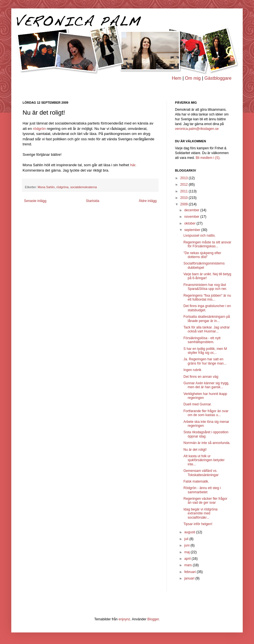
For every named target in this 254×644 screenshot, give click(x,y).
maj (188, 552)
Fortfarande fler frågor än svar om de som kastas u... (206, 413)
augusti (190, 532)
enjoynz (124, 619)
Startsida (92, 201)
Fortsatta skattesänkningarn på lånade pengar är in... (207, 319)
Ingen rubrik (192, 370)
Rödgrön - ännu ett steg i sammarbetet (202, 490)
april (188, 559)
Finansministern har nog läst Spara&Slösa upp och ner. (205, 287)
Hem (177, 78)
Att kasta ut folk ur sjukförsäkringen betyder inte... (204, 460)
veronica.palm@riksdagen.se (197, 129)
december (192, 210)
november (192, 217)
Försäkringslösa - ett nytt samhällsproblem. (202, 340)
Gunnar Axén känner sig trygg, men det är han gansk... (206, 385)
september (193, 230)
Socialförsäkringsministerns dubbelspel (204, 265)
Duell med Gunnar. (198, 404)
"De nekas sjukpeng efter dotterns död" (202, 255)
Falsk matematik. (196, 481)
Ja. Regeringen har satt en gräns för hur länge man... (205, 361)
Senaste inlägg (35, 201)
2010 (185, 198)
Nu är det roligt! (195, 450)
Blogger (153, 619)
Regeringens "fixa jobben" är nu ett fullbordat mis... (207, 297)
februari (190, 572)
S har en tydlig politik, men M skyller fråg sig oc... (205, 351)
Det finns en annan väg (201, 377)
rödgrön (39, 129)
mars (189, 565)
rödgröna (63, 187)
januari (190, 578)
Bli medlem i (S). (208, 158)
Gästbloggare (218, 78)
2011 (185, 191)
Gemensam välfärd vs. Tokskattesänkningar (201, 473)
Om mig (193, 78)
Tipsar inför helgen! (198, 524)
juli (187, 539)
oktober (190, 223)
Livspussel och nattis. (200, 236)
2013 (185, 178)
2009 (185, 204)
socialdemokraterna (84, 187)
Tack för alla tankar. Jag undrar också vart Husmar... (207, 329)
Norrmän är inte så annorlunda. (207, 443)
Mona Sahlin (46, 187)
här (133, 165)
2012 (185, 185)
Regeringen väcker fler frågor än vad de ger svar (205, 501)
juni (187, 545)
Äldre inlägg (148, 201)
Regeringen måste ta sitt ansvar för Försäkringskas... (207, 244)
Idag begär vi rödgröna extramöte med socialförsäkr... (201, 513)
